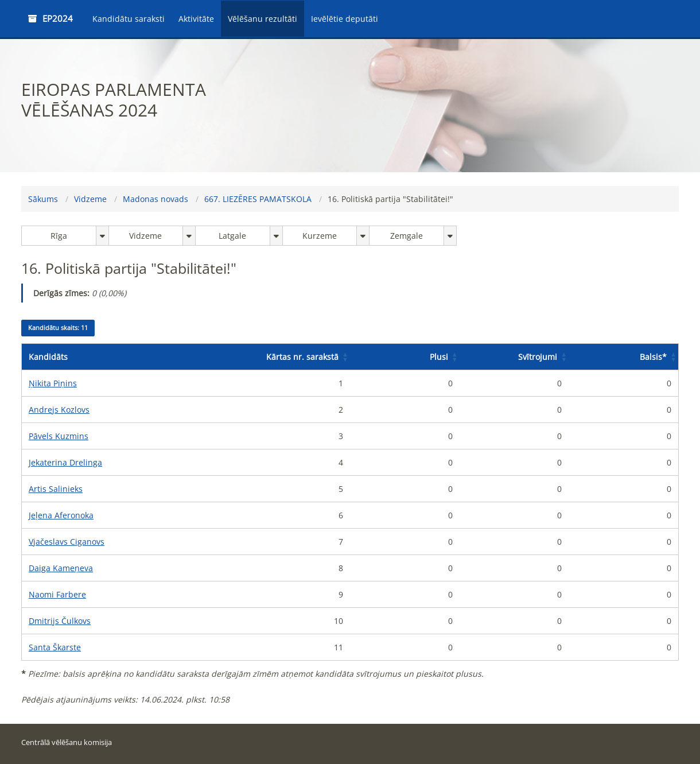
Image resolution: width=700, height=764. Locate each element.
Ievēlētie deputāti (345, 19)
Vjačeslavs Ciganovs (67, 542)
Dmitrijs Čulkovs (60, 621)
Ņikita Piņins (53, 383)
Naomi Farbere (57, 594)
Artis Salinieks (56, 489)
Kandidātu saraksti (129, 19)
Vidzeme (90, 199)
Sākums (43, 199)
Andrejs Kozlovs (59, 410)
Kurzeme (320, 236)
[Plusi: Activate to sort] (405, 357)
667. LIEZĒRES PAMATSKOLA (258, 199)
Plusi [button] (439, 357)
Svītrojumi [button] (538, 357)
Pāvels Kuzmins (59, 436)
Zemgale (407, 236)
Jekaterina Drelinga (65, 462)
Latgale (232, 236)
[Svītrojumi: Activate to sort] (514, 357)
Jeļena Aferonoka (61, 515)
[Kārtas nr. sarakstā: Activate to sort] (295, 357)
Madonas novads (155, 199)
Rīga (59, 236)
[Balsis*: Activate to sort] (623, 357)
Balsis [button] (653, 357)
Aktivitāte (196, 19)
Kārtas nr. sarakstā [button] (302, 357)
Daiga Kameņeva (61, 568)
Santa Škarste (55, 647)
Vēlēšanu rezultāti (262, 19)
